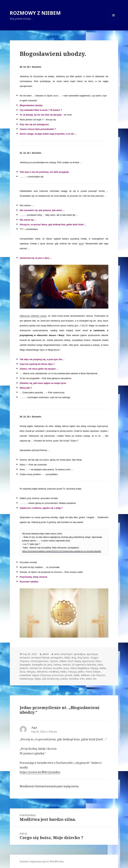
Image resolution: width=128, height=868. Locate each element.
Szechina (74, 679)
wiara (89, 679)
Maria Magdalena (80, 668)
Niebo (64, 672)
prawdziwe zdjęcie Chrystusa (35, 675)
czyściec (54, 661)
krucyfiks (57, 668)
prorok (69, 675)
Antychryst (67, 654)
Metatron (42, 672)
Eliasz (98, 661)
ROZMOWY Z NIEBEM (35, 13)
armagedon (57, 658)
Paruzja (72, 672)
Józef (81, 244)
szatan (64, 679)
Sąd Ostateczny (50, 679)
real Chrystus (98, 675)
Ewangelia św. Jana (42, 665)
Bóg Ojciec (83, 658)
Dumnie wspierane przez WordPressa (42, 861)
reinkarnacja (26, 679)
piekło (81, 672)
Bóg (74, 658)
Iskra (100, 665)
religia (37, 679)
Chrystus (24, 661)
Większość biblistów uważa (33, 316)
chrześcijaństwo (39, 661)
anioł (57, 654)
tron (82, 679)
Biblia (67, 658)
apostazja (92, 654)
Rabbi (76, 675)
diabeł (63, 661)
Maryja (94, 668)
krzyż (66, 668)
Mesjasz (31, 672)
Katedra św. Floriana (40, 668)
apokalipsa (80, 654)
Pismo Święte (93, 672)
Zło (95, 679)
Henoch (66, 665)
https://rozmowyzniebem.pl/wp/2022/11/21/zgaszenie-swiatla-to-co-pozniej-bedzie (61, 551)
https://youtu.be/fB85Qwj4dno (40, 772)
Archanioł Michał (40, 658)
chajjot (94, 658)
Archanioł (25, 658)
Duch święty (74, 661)
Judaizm (24, 668)
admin (45, 654)
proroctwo (58, 675)
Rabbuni (85, 675)
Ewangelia (25, 665)
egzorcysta (88, 661)
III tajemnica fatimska (84, 665)
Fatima (57, 665)
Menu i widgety (114, 20)
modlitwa (54, 672)
